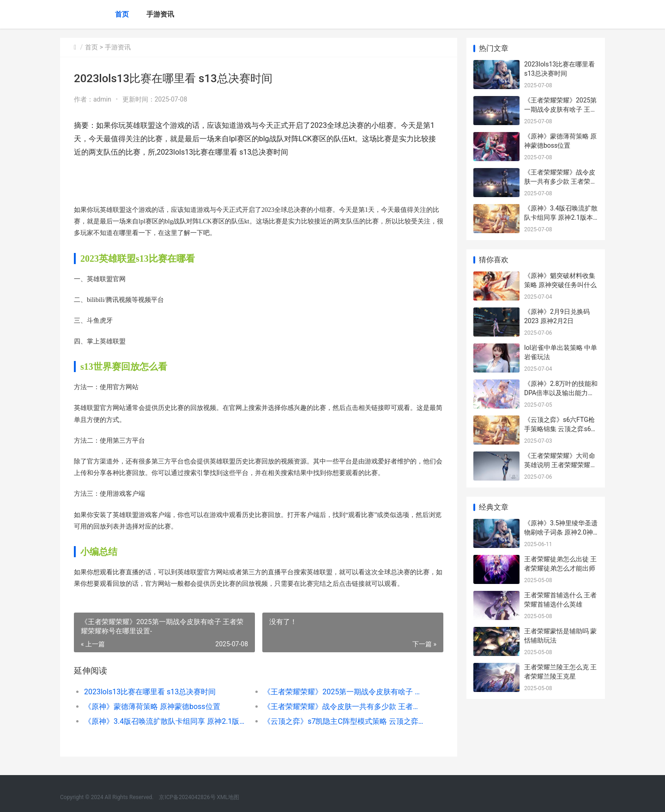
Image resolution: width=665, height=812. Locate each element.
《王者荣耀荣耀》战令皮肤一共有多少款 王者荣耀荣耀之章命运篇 (344, 707)
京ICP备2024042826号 (186, 797)
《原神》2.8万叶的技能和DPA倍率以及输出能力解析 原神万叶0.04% (561, 393)
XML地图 (228, 797)
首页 (122, 14)
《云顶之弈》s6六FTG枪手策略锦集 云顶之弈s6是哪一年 (561, 429)
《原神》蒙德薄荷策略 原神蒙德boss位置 (152, 707)
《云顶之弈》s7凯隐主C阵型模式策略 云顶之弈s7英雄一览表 (344, 721)
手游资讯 (160, 14)
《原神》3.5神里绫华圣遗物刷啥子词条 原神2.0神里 (561, 532)
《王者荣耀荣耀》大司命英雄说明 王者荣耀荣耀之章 (560, 465)
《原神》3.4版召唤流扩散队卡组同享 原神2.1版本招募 (165, 721)
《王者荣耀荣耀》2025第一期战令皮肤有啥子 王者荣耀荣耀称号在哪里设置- (344, 692)
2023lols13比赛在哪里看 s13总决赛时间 (150, 692)
